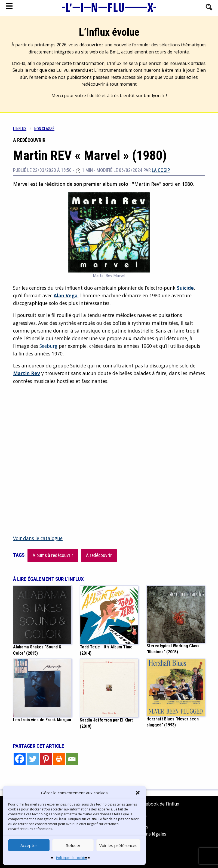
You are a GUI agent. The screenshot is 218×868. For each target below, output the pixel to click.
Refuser (73, 845)
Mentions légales (149, 834)
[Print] (59, 759)
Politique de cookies (72, 858)
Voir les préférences (118, 845)
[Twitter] (33, 759)
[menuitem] (24, 129)
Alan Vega (66, 295)
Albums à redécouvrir (53, 555)
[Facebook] (20, 759)
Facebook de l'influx (155, 804)
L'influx (20, 129)
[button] (138, 793)
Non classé (44, 129)
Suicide (185, 288)
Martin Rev (27, 373)
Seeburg (48, 346)
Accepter (29, 845)
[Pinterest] (46, 759)
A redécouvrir (99, 555)
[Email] (72, 759)
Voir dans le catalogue (38, 538)
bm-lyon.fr (154, 95)
